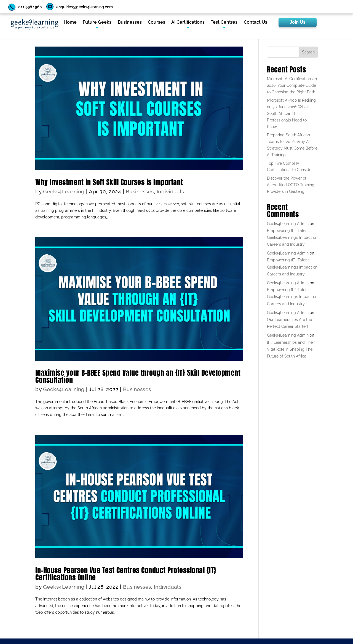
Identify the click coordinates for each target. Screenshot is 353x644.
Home (70, 23)
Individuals (170, 191)
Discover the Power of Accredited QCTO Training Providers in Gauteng (291, 185)
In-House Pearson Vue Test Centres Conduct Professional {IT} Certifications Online (126, 574)
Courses (157, 23)
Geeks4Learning (64, 191)
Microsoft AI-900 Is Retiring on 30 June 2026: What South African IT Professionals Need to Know (291, 113)
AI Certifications (188, 23)
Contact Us (256, 23)
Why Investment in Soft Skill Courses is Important (109, 182)
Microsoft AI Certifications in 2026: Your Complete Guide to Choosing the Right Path (292, 85)
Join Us (298, 22)
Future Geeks (97, 23)
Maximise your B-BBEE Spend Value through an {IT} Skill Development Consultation (138, 376)
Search (308, 52)
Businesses (130, 23)
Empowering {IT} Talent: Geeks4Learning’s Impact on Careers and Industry (292, 237)
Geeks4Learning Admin (288, 224)
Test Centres (224, 23)
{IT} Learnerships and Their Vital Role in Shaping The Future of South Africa (291, 349)
